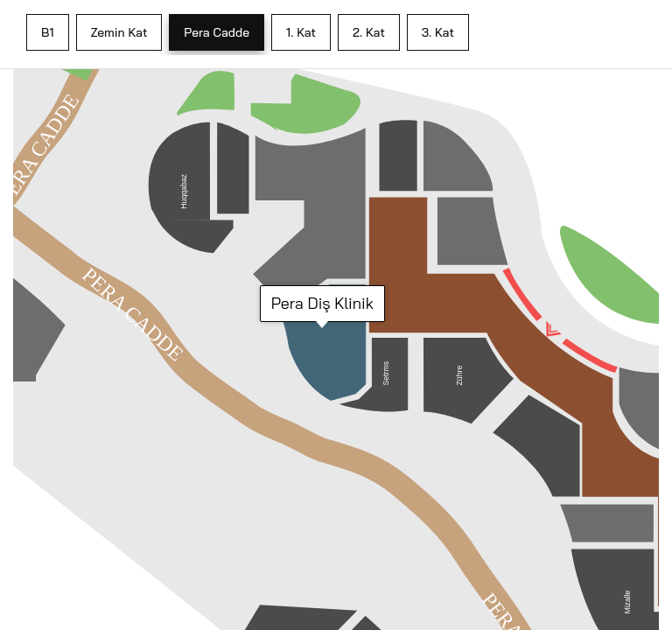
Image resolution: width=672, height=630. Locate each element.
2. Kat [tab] (369, 32)
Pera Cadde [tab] (217, 32)
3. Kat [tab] (438, 32)
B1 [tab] (48, 32)
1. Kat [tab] (301, 32)
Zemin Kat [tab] (119, 32)
